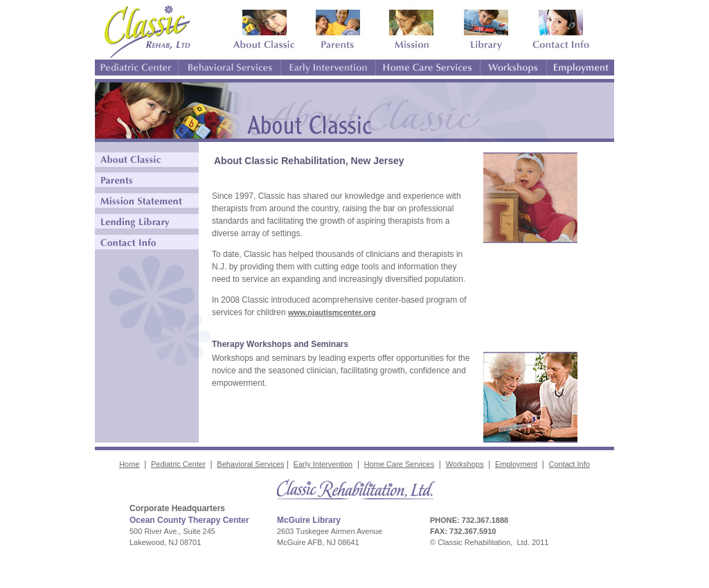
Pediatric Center (178, 464)
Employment (516, 464)
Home (129, 464)
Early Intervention (323, 464)
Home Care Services (399, 464)
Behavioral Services (250, 464)
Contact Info (569, 464)
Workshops (465, 464)
